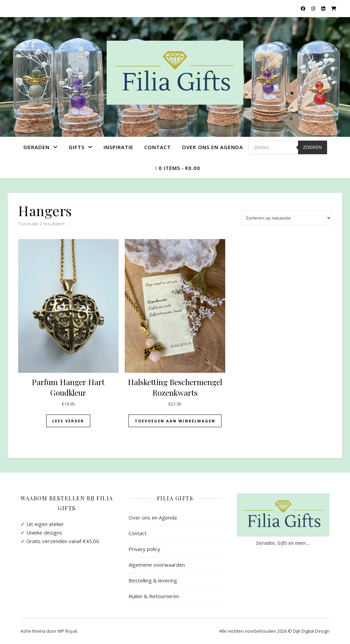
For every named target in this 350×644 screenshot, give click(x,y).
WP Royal (67, 631)
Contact (158, 147)
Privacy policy (144, 549)
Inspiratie (118, 147)
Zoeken (313, 147)
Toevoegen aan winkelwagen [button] (175, 421)
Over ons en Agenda (212, 147)
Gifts (77, 147)
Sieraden (36, 147)
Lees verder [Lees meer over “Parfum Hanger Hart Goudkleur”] (68, 421)
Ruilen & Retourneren (154, 596)
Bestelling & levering (153, 580)
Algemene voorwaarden (157, 565)
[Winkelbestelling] (286, 218)
